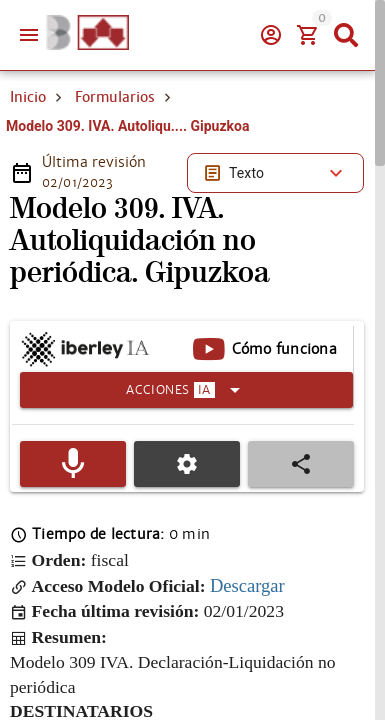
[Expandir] (186, 390)
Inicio (28, 97)
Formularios (115, 97)
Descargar (247, 585)
